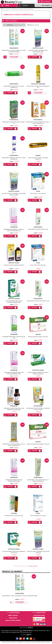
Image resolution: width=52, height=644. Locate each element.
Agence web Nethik (45, 642)
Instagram (35, 639)
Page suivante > (33, 566)
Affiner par (10, 25)
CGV (25, 642)
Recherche (39, 2)
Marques (46, 2)
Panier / (25, 5)
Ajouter (34, 57)
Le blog (31, 639)
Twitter (28, 639)
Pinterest (24, 639)
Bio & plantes (7, 9)
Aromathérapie (14, 9)
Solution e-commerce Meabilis (33, 642)
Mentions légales (6, 642)
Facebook (17, 639)
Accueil (2, 9)
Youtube (21, 639)
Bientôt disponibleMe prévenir (14, 57)
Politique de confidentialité (17, 642)
